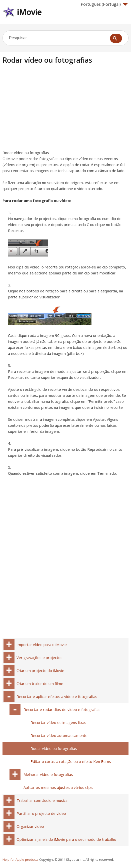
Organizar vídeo (30, 826)
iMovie (29, 12)
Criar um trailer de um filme (40, 683)
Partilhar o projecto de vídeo (41, 813)
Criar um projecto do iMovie (40, 670)
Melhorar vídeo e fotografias (48, 774)
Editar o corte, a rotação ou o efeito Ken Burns (71, 761)
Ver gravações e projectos (39, 657)
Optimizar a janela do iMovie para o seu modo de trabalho (66, 839)
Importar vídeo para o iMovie (42, 645)
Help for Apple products (20, 860)
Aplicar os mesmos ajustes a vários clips (58, 787)
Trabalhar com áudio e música (42, 800)
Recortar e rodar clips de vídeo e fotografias (62, 709)
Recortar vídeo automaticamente (59, 735)
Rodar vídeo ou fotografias (54, 748)
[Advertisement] (44, 111)
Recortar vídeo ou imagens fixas (58, 722)
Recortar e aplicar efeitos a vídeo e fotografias (57, 696)
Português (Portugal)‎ (104, 4)
